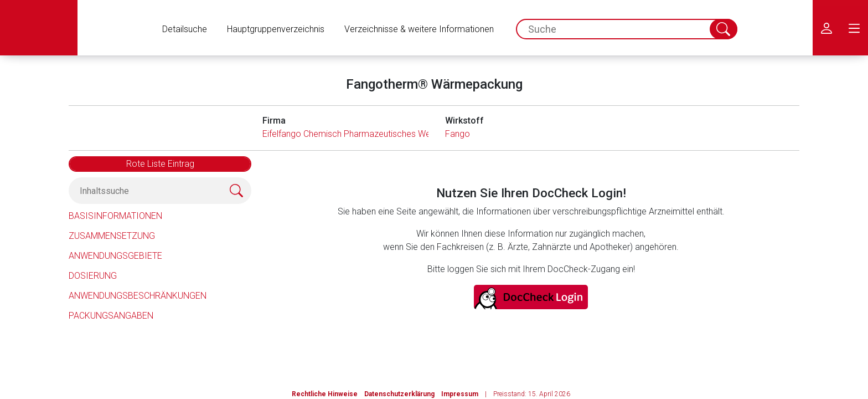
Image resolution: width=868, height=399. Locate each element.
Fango (458, 134)
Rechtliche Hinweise (325, 394)
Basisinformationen (115, 216)
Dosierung (93, 276)
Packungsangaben (111, 316)
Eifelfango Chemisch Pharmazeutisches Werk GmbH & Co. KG (382, 134)
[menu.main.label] (854, 28)
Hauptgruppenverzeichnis (276, 29)
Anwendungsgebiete (115, 256)
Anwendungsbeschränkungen (138, 296)
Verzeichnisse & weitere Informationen (419, 29)
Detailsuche (185, 29)
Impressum (460, 394)
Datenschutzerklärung (399, 394)
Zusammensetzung (112, 236)
